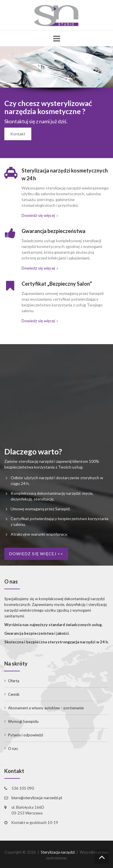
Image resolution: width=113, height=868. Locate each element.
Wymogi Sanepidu (23, 721)
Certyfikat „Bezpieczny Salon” (57, 284)
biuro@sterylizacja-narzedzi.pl (37, 798)
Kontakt (18, 134)
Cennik (14, 694)
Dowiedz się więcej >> (36, 554)
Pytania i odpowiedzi (26, 735)
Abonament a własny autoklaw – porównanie (46, 708)
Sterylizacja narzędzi (58, 852)
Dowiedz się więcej (40, 215)
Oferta (14, 681)
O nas (13, 748)
